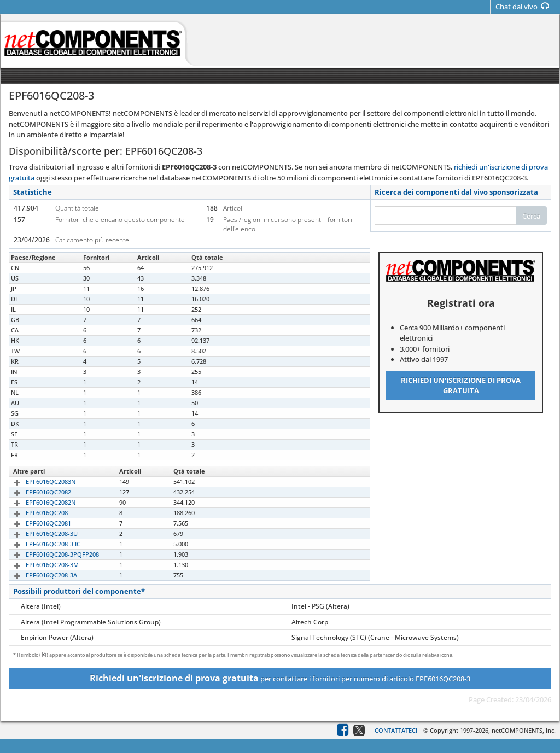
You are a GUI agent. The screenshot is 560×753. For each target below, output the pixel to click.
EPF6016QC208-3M (40, 565)
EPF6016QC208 (34, 513)
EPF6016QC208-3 (37, 268)
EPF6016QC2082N (38, 502)
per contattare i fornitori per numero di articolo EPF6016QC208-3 (280, 678)
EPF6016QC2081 (36, 523)
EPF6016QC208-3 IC (40, 544)
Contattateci (396, 730)
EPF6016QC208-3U (39, 533)
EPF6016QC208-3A (39, 575)
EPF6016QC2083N (38, 481)
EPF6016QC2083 (36, 288)
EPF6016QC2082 (36, 492)
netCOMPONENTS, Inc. (524, 730)
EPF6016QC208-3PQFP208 (50, 554)
